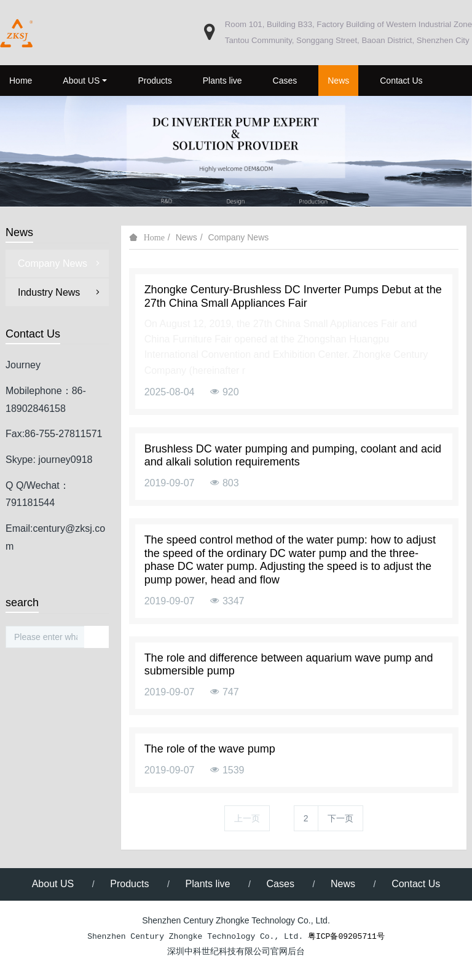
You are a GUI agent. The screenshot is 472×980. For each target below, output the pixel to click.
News (187, 237)
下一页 (340, 818)
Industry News (60, 292)
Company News (238, 237)
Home (21, 81)
